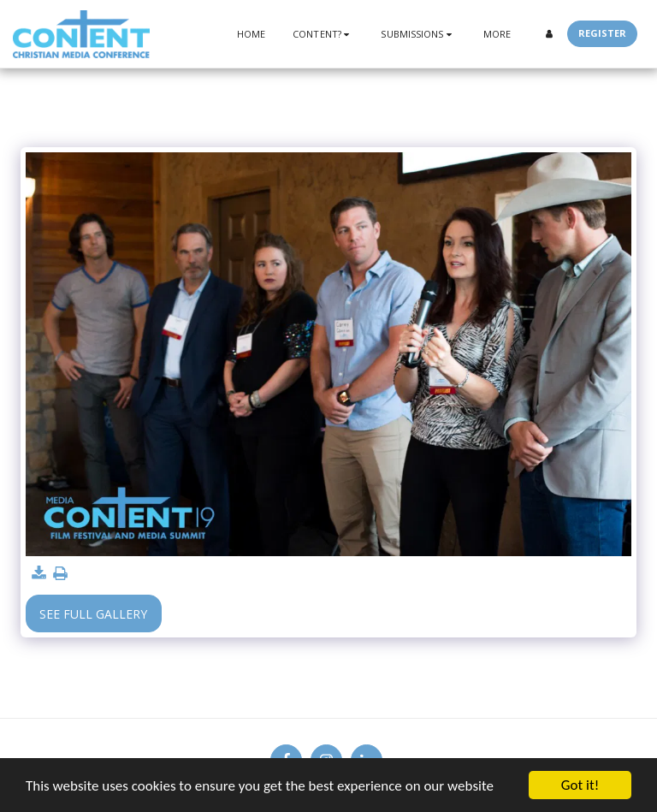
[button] (323, 34)
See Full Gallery (93, 614)
